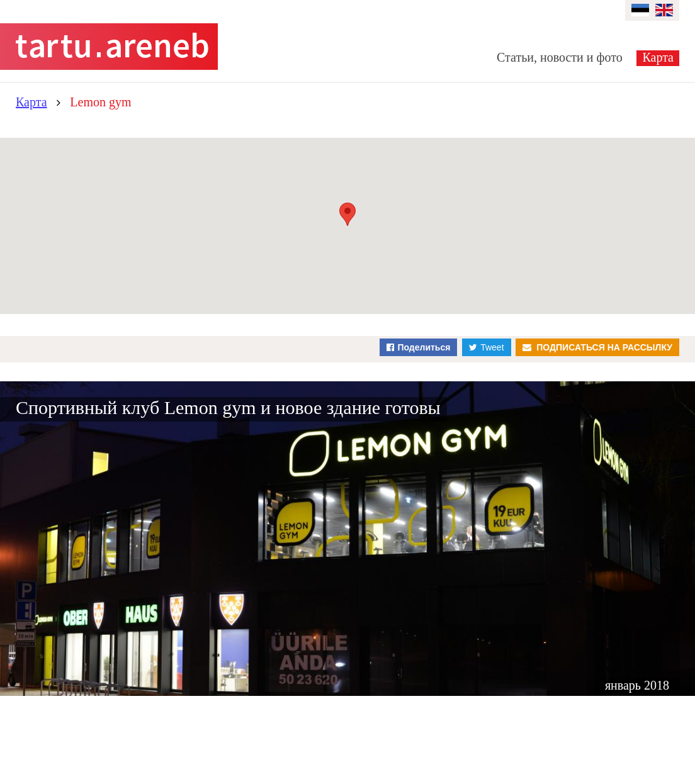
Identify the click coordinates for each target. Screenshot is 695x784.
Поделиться (424, 347)
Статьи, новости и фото (560, 57)
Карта (658, 57)
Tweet (492, 347)
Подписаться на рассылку (604, 347)
